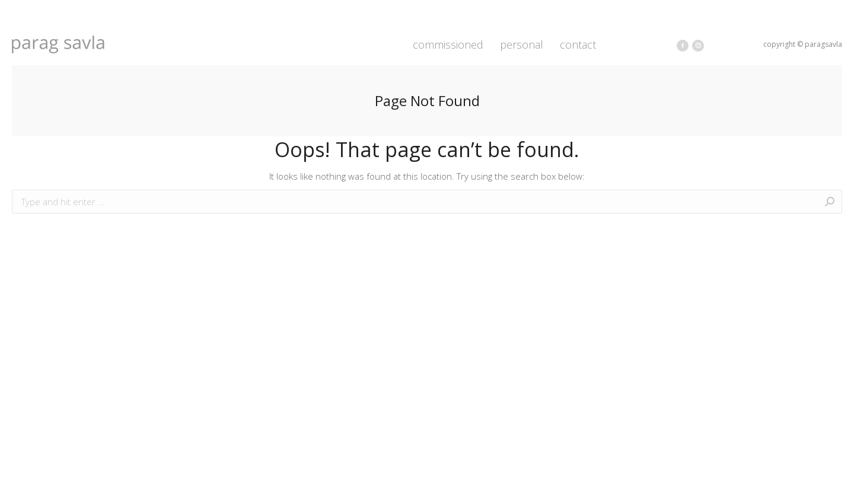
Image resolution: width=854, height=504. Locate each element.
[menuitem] (448, 44)
